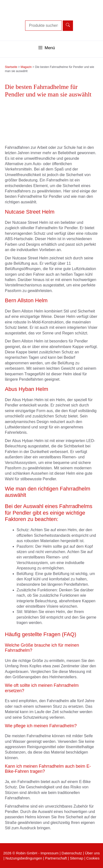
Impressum (50, 853)
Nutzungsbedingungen (24, 858)
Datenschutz (72, 853)
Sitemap (77, 858)
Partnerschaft (56, 858)
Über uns (92, 853)
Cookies (93, 858)
